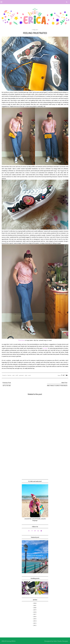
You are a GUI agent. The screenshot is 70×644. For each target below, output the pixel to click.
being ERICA (11, 641)
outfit (17, 375)
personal (22, 375)
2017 (35, 614)
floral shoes (22, 340)
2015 (35, 619)
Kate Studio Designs (61, 641)
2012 (35, 625)
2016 (35, 617)
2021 (35, 606)
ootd (13, 375)
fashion (9, 375)
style (26, 375)
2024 (35, 603)
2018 (35, 612)
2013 (35, 623)
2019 (35, 610)
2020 (35, 608)
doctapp (45, 348)
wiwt (30, 375)
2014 (35, 621)
